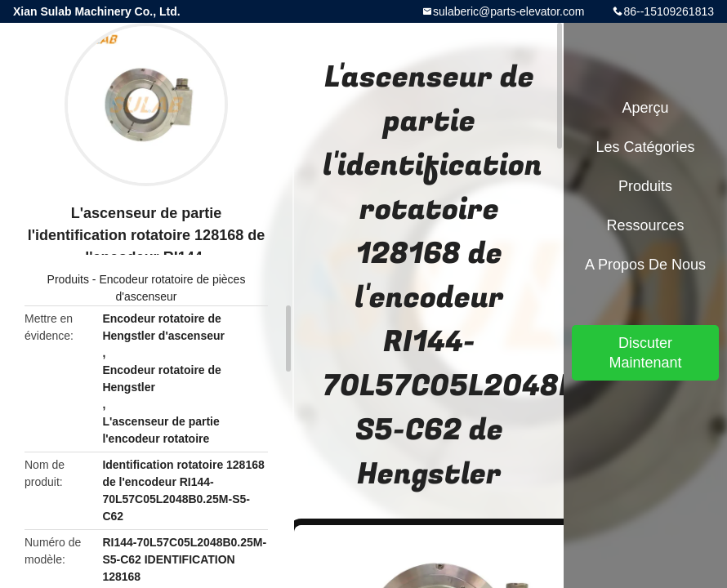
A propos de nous (645, 265)
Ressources (645, 225)
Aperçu (645, 108)
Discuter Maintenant (645, 353)
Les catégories (645, 147)
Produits (68, 279)
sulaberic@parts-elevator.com (508, 11)
